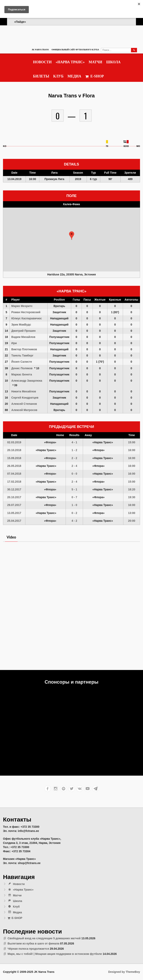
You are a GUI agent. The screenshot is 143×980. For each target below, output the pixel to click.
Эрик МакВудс (21, 325)
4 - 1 (74, 442)
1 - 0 (74, 505)
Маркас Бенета (22, 374)
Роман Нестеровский (26, 312)
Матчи (95, 62)
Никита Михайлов (24, 391)
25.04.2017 (14, 521)
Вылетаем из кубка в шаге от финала (33, 943)
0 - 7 (74, 497)
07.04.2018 (14, 474)
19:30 (132, 497)
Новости (42, 62)
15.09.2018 (14, 458)
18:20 (132, 489)
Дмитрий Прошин (23, 331)
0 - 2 (74, 513)
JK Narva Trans (40, 50)
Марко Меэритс (22, 306)
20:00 (132, 521)
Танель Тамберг (22, 355)
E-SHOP (94, 76)
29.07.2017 (14, 505)
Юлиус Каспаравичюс (27, 318)
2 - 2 (74, 458)
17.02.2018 (14, 482)
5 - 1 (74, 489)
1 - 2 (74, 450)
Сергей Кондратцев (25, 398)
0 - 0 (74, 474)
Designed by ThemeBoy (124, 972)
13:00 (132, 513)
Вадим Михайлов (23, 337)
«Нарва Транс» (70, 62)
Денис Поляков (22, 368)
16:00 (132, 450)
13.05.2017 (14, 513)
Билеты (41, 76)
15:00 (132, 442)
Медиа (74, 76)
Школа (113, 62)
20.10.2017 (14, 497)
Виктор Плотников (24, 349)
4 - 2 (74, 521)
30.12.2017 (14, 489)
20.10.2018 (14, 450)
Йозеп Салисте (22, 362)
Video (11, 537)
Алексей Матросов (24, 410)
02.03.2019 (14, 442)
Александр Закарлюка (27, 381)
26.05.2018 (14, 466)
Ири (14, 343)
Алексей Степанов (24, 404)
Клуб (58, 76)
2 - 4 (74, 466)
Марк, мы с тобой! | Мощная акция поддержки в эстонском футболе (55, 954)
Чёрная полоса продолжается (28, 949)
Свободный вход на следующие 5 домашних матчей (44, 938)
